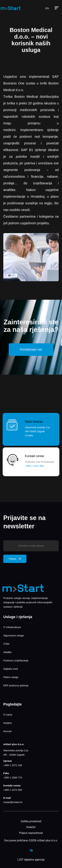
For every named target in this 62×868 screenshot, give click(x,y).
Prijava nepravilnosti (31, 833)
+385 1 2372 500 (13, 790)
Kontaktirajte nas (31, 349)
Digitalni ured (11, 669)
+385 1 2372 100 (13, 765)
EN (47, 8)
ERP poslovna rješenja (16, 685)
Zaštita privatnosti (31, 821)
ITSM (6, 644)
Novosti (7, 731)
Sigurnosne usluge (14, 635)
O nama (8, 715)
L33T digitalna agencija (31, 860)
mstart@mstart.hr (13, 802)
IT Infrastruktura (12, 627)
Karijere (8, 723)
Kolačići (31, 827)
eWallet (7, 652)
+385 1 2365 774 (13, 778)
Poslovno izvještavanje (16, 660)
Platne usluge (11, 677)
